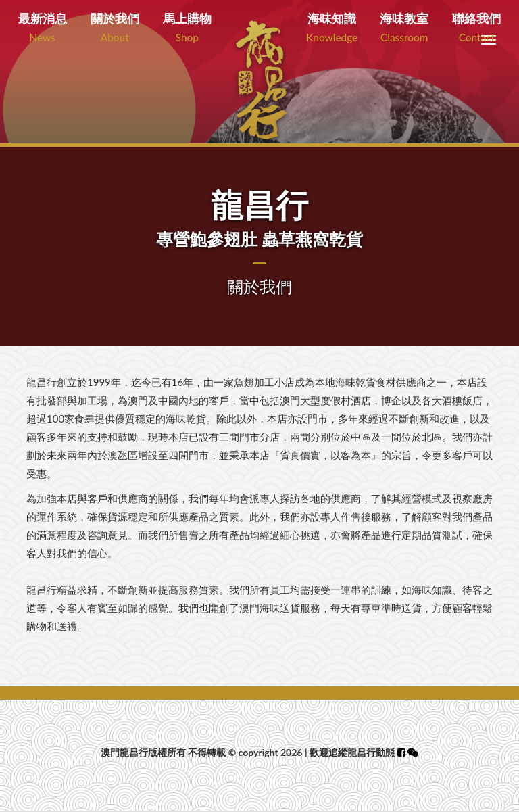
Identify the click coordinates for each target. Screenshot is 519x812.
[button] (413, 752)
